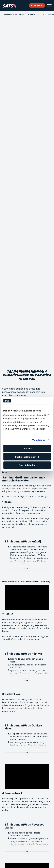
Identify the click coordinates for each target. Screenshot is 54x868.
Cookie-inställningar (27, 457)
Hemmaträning (35, 14)
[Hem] (9, 5)
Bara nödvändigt (27, 465)
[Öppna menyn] (49, 6)
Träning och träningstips (13, 14)
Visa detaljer (39, 440)
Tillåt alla (27, 448)
